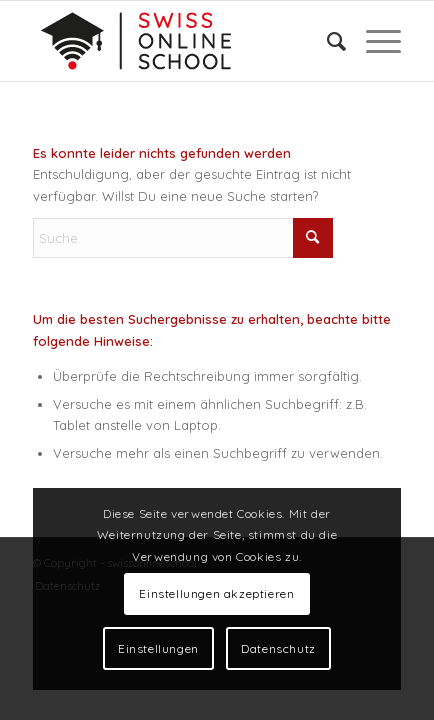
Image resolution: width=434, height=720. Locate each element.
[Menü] (373, 41)
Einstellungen (158, 648)
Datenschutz (278, 648)
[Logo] (180, 41)
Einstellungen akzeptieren (216, 593)
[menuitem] (326, 41)
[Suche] (326, 41)
